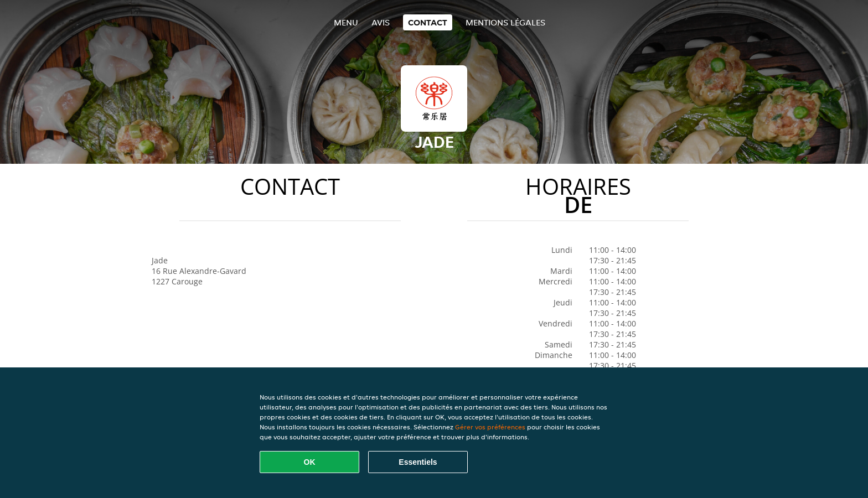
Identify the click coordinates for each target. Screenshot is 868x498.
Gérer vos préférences (490, 427)
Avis (381, 22)
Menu (346, 22)
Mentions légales (505, 22)
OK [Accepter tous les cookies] (310, 462)
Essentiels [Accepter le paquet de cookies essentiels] (418, 462)
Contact (428, 22)
